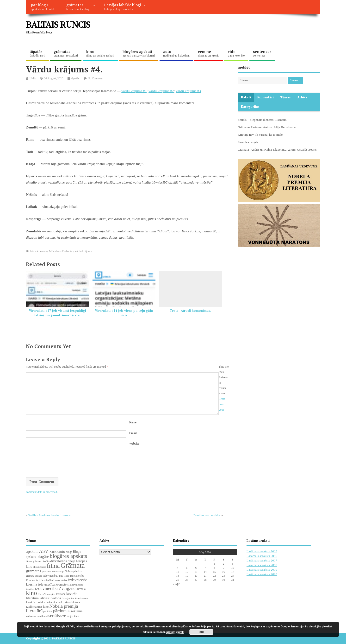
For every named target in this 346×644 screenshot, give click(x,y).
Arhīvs (302, 97)
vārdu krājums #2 (161, 91)
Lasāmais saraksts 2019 (262, 570)
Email (133, 433)
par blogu (44, 6)
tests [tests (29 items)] (63, 616)
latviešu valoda (39, 251)
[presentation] (62, 463)
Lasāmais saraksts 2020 (262, 574)
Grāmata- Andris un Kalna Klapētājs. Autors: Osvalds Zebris (277, 150)
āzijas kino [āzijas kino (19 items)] (73, 616)
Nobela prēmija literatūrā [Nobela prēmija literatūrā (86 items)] (52, 608)
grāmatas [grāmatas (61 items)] (34, 571)
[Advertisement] (229, 28)
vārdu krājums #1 (134, 91)
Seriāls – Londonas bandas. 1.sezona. (50, 515)
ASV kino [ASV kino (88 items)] (48, 551)
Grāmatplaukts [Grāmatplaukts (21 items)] (73, 571)
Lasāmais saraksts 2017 (262, 560)
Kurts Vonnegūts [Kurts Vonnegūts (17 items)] (46, 594)
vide (236, 53)
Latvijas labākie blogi (122, 6)
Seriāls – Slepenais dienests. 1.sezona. (262, 120)
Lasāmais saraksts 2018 (262, 565)
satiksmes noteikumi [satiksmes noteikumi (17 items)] (37, 616)
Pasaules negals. (248, 142)
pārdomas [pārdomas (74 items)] (62, 611)
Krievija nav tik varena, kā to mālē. (260, 135)
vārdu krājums (83, 251)
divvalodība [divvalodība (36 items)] (59, 561)
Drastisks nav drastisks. (207, 515)
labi (201, 632)
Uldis (33, 78)
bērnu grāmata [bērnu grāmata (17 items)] (34, 561)
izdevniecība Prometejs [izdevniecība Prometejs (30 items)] (53, 584)
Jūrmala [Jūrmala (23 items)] (81, 589)
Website (134, 444)
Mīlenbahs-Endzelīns (61, 251)
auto (176, 53)
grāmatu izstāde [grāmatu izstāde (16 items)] (34, 576)
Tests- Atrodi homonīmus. (190, 311)
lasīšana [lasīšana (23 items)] (61, 594)
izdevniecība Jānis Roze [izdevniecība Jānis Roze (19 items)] (56, 576)
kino (100, 53)
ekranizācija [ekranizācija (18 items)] (39, 567)
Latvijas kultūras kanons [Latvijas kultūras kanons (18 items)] (75, 598)
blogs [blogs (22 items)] (69, 552)
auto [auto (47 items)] (62, 552)
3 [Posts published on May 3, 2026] (233, 564)
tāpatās (37, 53)
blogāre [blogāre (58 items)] (43, 557)
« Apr (176, 584)
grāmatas (78, 6)
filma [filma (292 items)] (53, 566)
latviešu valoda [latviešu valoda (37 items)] (50, 598)
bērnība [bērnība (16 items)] (46, 561)
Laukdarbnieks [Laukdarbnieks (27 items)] (35, 602)
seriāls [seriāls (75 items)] (54, 615)
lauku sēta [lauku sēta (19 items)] (51, 602)
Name (133, 422)
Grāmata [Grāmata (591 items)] (73, 565)
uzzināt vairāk (175, 632)
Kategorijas (250, 107)
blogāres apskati (139, 53)
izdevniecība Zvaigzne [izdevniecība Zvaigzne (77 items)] (55, 588)
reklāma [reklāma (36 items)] (77, 611)
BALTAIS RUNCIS (58, 24)
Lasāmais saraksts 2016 (262, 556)
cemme (209, 53)
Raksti (246, 97)
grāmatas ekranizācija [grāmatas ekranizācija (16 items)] (53, 571)
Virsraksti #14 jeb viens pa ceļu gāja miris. (124, 313)
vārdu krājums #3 (188, 91)
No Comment (96, 78)
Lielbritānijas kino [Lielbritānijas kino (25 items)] (37, 607)
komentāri (266, 97)
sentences (262, 53)
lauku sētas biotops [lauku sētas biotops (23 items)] (69, 602)
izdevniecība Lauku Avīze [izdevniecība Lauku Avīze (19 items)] (53, 580)
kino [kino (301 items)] (31, 593)
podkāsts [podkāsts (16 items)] (48, 611)
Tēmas (285, 97)
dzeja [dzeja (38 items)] (72, 561)
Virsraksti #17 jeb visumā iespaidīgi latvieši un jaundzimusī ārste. (57, 313)
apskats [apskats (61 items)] (32, 551)
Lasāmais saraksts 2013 (262, 551)
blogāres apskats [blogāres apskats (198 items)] (68, 556)
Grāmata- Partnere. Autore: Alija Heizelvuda (267, 127)
